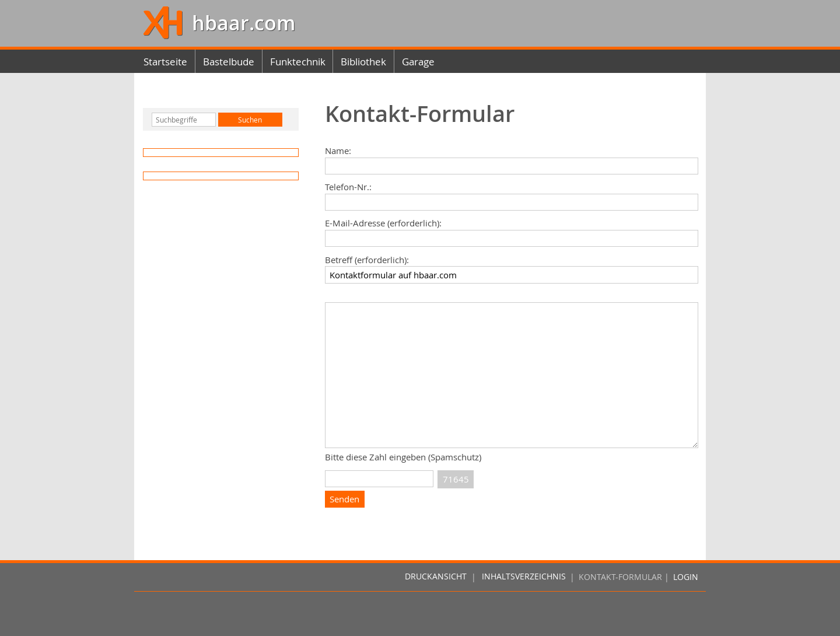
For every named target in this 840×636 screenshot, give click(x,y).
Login (686, 577)
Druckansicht (436, 577)
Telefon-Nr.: (348, 187)
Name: (338, 151)
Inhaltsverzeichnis (524, 577)
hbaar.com (241, 23)
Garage (418, 62)
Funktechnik (298, 62)
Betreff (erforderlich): (367, 260)
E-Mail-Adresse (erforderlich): (383, 223)
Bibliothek (363, 62)
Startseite (165, 62)
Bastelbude (229, 62)
